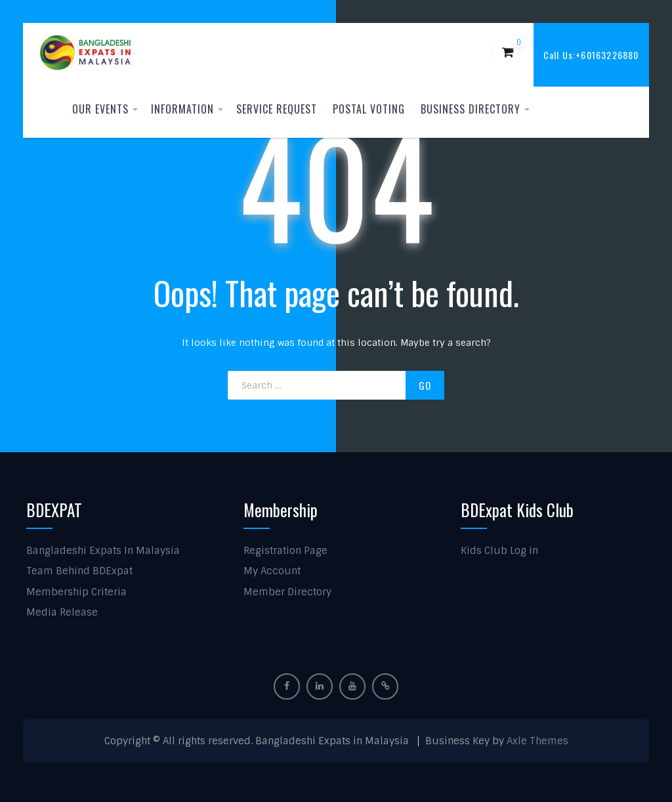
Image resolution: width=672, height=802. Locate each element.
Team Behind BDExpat (79, 571)
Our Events (100, 109)
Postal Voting (369, 109)
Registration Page (285, 551)
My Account (272, 571)
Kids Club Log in (499, 551)
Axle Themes (537, 741)
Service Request (277, 109)
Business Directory (471, 109)
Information (182, 109)
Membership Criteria (76, 592)
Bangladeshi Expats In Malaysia (103, 551)
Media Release (62, 612)
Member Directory (287, 592)
